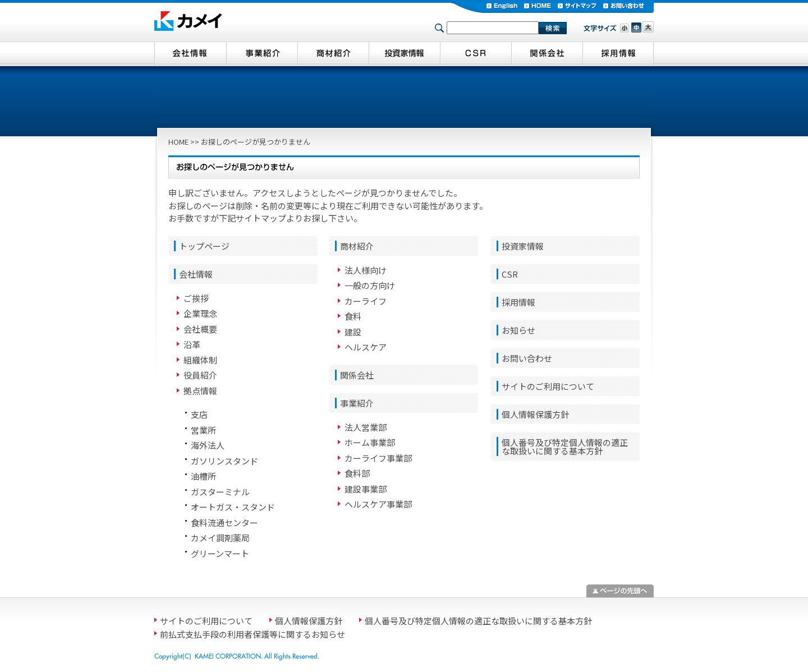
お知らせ (518, 330)
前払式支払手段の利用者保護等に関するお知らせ (252, 634)
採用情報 (518, 302)
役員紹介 (200, 375)
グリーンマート (220, 553)
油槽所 (203, 476)
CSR (510, 274)
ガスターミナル (220, 492)
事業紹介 (357, 403)
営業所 (203, 430)
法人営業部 (366, 427)
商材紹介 (357, 246)
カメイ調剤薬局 (220, 538)
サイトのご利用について (548, 386)
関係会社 (357, 375)
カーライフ (366, 301)
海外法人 (208, 445)
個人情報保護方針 (535, 414)
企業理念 (200, 313)
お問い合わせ (527, 358)
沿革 (192, 344)
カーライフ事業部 (378, 458)
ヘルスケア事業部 (378, 504)
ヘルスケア (366, 347)
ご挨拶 (196, 298)
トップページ (204, 246)
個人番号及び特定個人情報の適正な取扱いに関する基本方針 (565, 447)
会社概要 (200, 329)
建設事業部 (366, 489)
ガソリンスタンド (224, 461)
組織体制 (200, 360)
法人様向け (366, 270)
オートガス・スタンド (233, 507)
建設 (353, 332)
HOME (178, 142)
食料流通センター (224, 523)
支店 (199, 414)
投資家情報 (523, 246)
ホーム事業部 (370, 442)
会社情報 (196, 274)
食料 (353, 316)
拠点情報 (200, 391)
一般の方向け (370, 285)
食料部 (357, 473)
